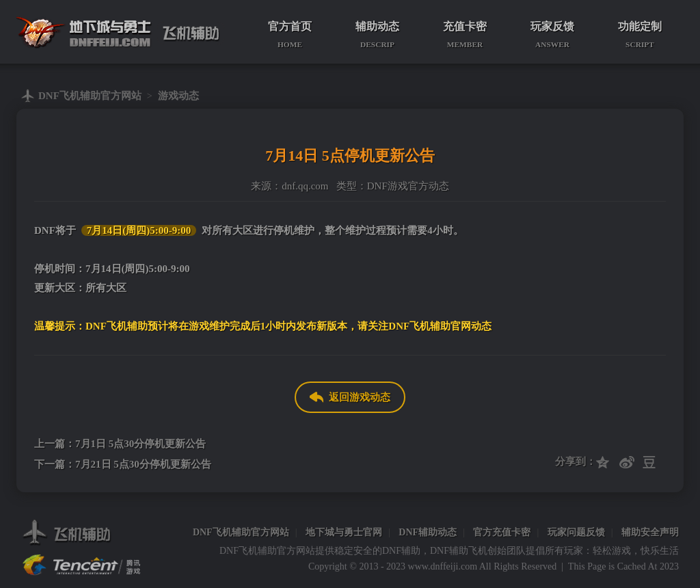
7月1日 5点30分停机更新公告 (140, 444)
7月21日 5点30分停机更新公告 (143, 464)
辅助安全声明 (650, 532)
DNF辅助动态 (428, 532)
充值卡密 (465, 35)
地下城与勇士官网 (344, 532)
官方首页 (290, 35)
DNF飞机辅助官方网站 (90, 96)
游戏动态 (178, 96)
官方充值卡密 (502, 532)
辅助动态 (377, 35)
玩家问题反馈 (576, 532)
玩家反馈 (552, 35)
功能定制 (640, 35)
